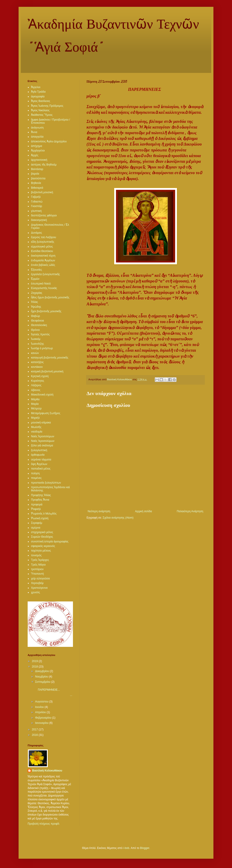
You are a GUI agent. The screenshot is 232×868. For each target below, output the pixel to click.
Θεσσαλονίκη (39, 325)
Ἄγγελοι (36, 87)
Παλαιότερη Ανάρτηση (190, 511)
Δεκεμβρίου (42, 671)
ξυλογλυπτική (39, 450)
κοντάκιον (37, 367)
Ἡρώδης (36, 307)
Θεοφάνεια (37, 321)
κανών (35, 353)
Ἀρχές (35, 155)
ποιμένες (36, 478)
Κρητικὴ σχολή (40, 376)
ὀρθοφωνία (38, 455)
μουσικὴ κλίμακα (41, 423)
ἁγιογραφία (38, 96)
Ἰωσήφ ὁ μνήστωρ (42, 348)
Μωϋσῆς (36, 427)
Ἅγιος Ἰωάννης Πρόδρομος (47, 106)
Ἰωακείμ (36, 339)
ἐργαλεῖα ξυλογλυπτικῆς (46, 274)
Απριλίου (41, 712)
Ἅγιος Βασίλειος (41, 101)
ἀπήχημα (37, 146)
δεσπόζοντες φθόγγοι (44, 215)
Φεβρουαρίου (44, 718)
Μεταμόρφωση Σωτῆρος (46, 413)
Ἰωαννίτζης (37, 344)
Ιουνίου (40, 707)
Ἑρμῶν (35, 279)
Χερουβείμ (37, 583)
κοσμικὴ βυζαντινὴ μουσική (47, 371)
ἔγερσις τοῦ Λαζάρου (43, 237)
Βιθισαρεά (37, 188)
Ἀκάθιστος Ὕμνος (42, 115)
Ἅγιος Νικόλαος (40, 110)
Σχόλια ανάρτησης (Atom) (118, 518)
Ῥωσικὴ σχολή (40, 518)
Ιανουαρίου (42, 723)
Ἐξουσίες (36, 270)
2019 (35, 661)
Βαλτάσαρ (37, 169)
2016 (35, 735)
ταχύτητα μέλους (41, 551)
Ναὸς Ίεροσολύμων (43, 441)
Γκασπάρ (37, 206)
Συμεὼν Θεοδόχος (42, 537)
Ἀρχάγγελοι (38, 151)
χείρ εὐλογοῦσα (40, 579)
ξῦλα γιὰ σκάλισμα (42, 445)
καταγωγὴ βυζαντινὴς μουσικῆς (50, 358)
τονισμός (36, 555)
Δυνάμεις (36, 233)
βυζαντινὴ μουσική (42, 192)
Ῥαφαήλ (36, 509)
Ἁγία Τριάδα (38, 92)
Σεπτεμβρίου (43, 682)
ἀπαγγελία (37, 137)
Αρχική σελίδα (144, 511)
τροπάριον (37, 569)
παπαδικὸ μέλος (41, 469)
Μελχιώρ (36, 408)
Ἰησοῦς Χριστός (40, 334)
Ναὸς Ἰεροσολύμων (43, 436)
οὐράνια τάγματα (41, 460)
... (53, 695)
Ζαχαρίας (37, 293)
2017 (35, 730)
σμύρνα (36, 528)
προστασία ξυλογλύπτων (46, 483)
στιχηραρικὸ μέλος (42, 532)
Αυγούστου (42, 702)
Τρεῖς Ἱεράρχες (40, 560)
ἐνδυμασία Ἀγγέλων (43, 260)
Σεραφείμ (37, 523)
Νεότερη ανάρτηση (99, 511)
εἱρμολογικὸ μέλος (42, 247)
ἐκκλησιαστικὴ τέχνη (43, 256)
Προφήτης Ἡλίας (41, 495)
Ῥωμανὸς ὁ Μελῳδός (44, 514)
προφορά (37, 504)
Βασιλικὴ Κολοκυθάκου (47, 771)
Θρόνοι (35, 330)
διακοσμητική (39, 220)
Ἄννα (34, 132)
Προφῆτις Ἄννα (40, 500)
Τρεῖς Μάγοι (38, 565)
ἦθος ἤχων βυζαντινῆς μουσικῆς (50, 297)
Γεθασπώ (37, 202)
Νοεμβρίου (42, 677)
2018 (35, 667)
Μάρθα (35, 399)
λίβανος (36, 390)
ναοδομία (37, 432)
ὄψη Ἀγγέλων (39, 464)
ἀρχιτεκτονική (39, 160)
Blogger (145, 848)
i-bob (126, 848)
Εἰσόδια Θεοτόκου (42, 251)
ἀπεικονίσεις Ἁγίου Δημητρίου (49, 141)
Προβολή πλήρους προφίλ (43, 824)
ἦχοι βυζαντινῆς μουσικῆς (46, 311)
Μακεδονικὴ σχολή (42, 395)
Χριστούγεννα (39, 588)
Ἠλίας (35, 302)
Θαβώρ (35, 316)
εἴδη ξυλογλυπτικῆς (43, 242)
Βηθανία (36, 183)
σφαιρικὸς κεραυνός (43, 546)
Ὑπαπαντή (37, 574)
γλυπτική (36, 211)
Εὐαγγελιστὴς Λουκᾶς (44, 288)
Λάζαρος (36, 385)
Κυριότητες (38, 381)
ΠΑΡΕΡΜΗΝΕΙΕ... (48, 688)
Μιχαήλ (35, 418)
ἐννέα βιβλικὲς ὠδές (43, 265)
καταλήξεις (37, 362)
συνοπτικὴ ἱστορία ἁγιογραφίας (50, 542)
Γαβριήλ (36, 197)
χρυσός (36, 592)
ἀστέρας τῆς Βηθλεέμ (44, 165)
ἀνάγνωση (37, 128)
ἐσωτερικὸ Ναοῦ (41, 284)
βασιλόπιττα (38, 178)
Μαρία (35, 404)
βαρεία (35, 174)
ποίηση (35, 473)
